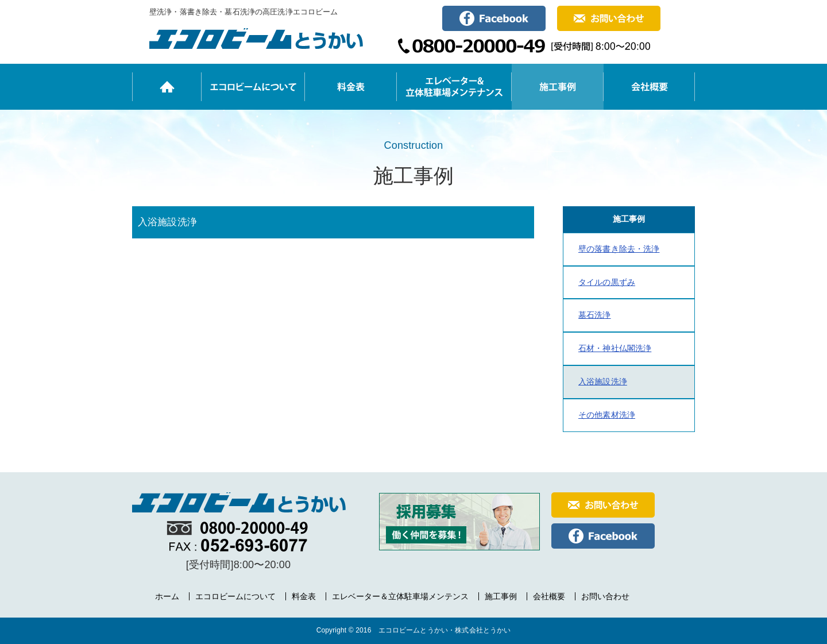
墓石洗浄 (595, 315)
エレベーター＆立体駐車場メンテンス (400, 596)
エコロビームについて (235, 596)
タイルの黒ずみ (607, 282)
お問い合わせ (605, 596)
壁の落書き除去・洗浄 (619, 249)
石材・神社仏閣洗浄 (615, 348)
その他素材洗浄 (607, 415)
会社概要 (549, 596)
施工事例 (501, 596)
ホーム (167, 596)
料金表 (304, 596)
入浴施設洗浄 (603, 381)
